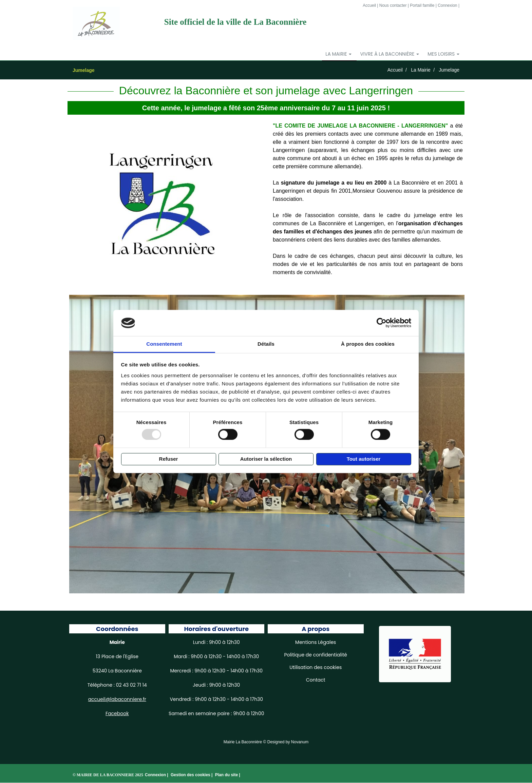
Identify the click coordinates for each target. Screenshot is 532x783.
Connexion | (157, 775)
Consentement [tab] (164, 344)
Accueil (369, 5)
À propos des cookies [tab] (368, 344)
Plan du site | (228, 775)
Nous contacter (393, 5)
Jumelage (449, 70)
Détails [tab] (266, 344)
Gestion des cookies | (192, 775)
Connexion (447, 5)
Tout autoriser (364, 459)
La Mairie (421, 70)
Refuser (169, 459)
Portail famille (422, 5)
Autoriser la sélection (266, 459)
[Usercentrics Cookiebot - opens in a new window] (382, 323)
